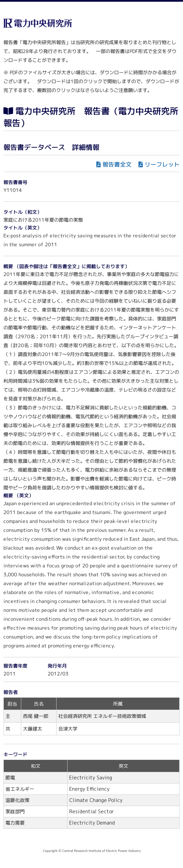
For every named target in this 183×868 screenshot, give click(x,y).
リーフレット (162, 164)
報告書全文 (117, 164)
